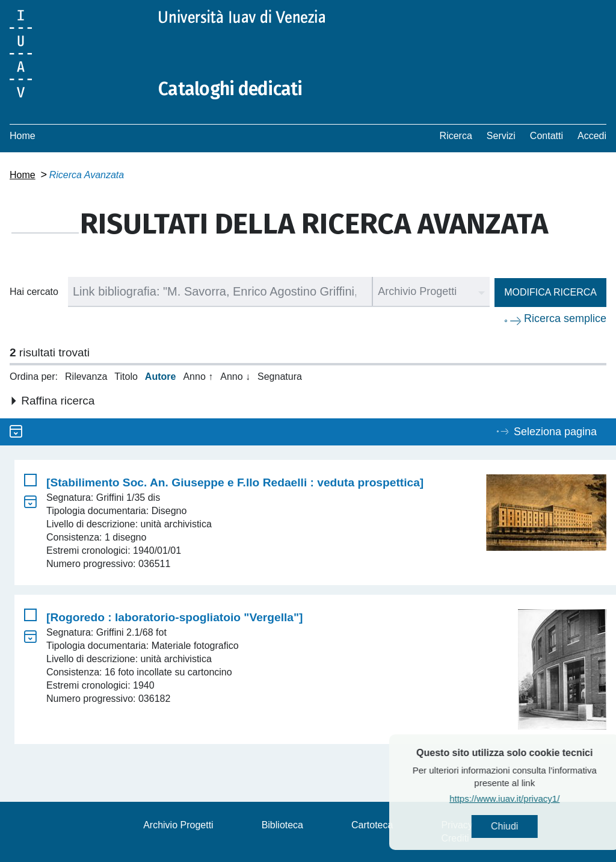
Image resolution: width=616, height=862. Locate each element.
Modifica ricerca (550, 292)
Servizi (501, 136)
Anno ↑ (198, 377)
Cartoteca (372, 825)
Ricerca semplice (565, 318)
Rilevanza (86, 377)
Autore (161, 377)
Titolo (126, 377)
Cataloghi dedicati (230, 89)
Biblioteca (282, 825)
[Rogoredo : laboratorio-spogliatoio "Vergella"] (174, 617)
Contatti (547, 136)
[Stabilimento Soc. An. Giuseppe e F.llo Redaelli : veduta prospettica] (235, 482)
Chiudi (531, 826)
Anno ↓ (235, 377)
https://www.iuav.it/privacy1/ (531, 798)
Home (23, 136)
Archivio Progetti (178, 825)
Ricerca (456, 136)
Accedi (592, 136)
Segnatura (280, 377)
